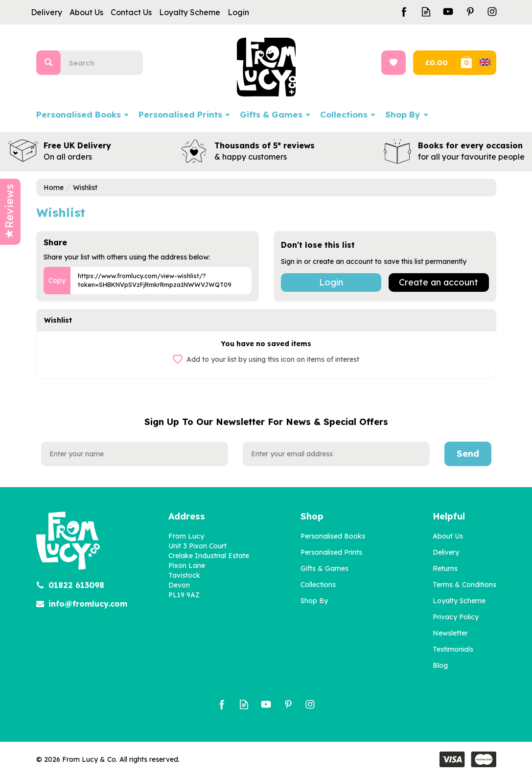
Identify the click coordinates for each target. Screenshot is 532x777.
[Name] (135, 454)
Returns (445, 568)
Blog (440, 665)
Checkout (436, 63)
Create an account (439, 282)
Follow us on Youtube (448, 12)
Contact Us (131, 12)
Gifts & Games (324, 568)
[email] (336, 454)
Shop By (314, 601)
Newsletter (450, 633)
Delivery (446, 552)
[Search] (106, 63)
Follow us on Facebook (404, 12)
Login (331, 282)
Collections (318, 585)
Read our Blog (426, 12)
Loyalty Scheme (459, 601)
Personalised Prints (331, 552)
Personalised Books (333, 536)
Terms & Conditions (464, 585)
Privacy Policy (456, 617)
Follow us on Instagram (492, 12)
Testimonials (453, 649)
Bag (478, 63)
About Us (448, 536)
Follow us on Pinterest (470, 12)
